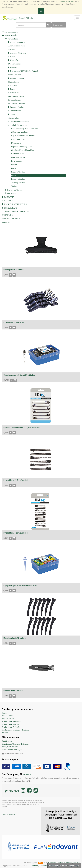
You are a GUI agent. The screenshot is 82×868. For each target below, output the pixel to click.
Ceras (12, 57)
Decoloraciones (14, 64)
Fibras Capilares (15, 75)
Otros (13, 168)
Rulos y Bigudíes (18, 179)
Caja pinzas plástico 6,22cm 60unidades (20, 585)
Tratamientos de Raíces (19, 122)
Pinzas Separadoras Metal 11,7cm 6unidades (22, 427)
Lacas (13, 89)
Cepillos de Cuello (19, 139)
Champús (14, 60)
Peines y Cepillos (18, 172)
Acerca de (28, 774)
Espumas (14, 67)
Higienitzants (14, 82)
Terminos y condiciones (40, 866)
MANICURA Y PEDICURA (16, 204)
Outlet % (6, 222)
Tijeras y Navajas (18, 183)
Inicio (4, 713)
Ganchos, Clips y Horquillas (22, 150)
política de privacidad (66, 1)
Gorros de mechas (18, 157)
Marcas (5, 733)
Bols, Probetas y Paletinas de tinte (25, 129)
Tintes (13, 114)
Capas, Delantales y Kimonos (23, 136)
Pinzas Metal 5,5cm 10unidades (16, 533)
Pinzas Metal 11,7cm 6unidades (16, 480)
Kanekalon (13, 85)
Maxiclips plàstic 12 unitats (14, 638)
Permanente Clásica (16, 96)
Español (22, 18)
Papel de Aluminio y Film (21, 147)
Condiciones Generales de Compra (16, 744)
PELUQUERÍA (11, 36)
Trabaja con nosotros (10, 747)
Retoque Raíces (14, 100)
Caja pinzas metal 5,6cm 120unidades (19, 375)
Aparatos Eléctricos (18, 53)
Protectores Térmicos (17, 104)
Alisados (12, 49)
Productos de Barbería (11, 727)
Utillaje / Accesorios (19, 125)
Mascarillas (15, 93)
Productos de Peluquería (12, 721)
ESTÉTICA (9, 201)
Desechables (16, 143)
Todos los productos (10, 32)
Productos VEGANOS (11, 219)
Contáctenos (7, 741)
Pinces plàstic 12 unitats (13, 270)
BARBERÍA (9, 197)
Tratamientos (13, 118)
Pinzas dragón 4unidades (14, 322)
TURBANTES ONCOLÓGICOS (16, 211)
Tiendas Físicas (8, 719)
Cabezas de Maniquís (20, 132)
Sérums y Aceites (17, 107)
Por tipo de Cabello (15, 190)
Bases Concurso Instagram (12, 749)
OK (41, 11)
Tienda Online (8, 716)
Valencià (29, 18)
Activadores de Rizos (17, 46)
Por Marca (11, 193)
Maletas (14, 165)
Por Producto (13, 39)
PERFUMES (7, 215)
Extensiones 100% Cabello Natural (24, 71)
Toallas (14, 186)
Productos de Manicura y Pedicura (16, 730)
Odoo (40, 863)
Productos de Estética (10, 724)
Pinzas (14, 175)
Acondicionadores (17, 42)
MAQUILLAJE (11, 208)
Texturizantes (16, 111)
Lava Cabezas (17, 161)
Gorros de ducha (18, 154)
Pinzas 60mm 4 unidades (14, 691)
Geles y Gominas (17, 78)
